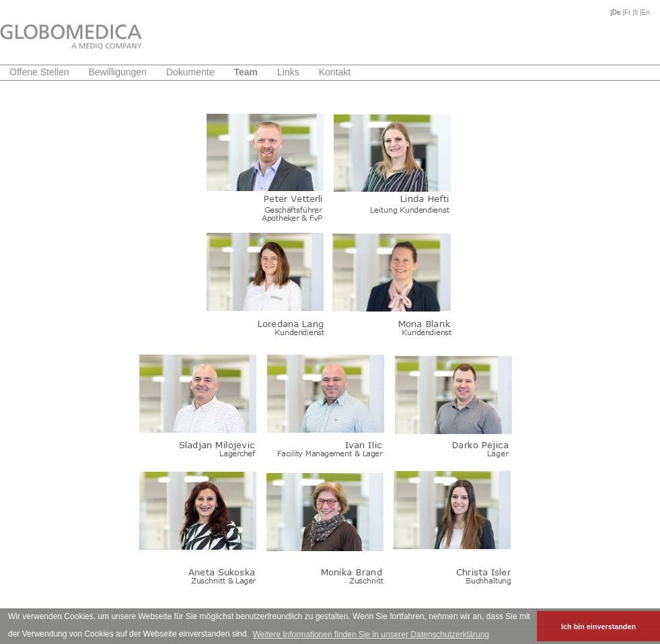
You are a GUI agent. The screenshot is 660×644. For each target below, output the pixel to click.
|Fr (627, 12)
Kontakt (335, 72)
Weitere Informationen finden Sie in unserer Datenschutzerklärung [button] (371, 635)
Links (288, 72)
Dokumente (190, 72)
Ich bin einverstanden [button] (598, 627)
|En (645, 12)
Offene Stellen (39, 72)
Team (246, 72)
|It (636, 12)
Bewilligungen (117, 72)
